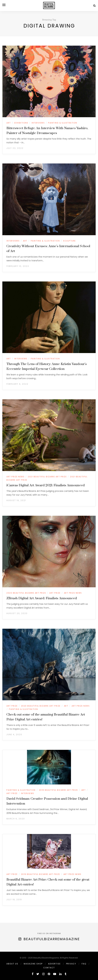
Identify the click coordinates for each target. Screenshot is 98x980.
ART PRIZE (55, 593)
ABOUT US (12, 964)
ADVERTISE (54, 964)
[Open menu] (4, 5)
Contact (49, 968)
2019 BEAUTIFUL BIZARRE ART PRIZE (58, 790)
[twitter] (38, 974)
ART (9, 123)
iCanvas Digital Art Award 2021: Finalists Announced (46, 485)
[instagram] (43, 974)
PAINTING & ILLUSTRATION (63, 123)
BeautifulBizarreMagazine (52, 939)
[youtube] (55, 974)
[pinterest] (49, 974)
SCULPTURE (69, 241)
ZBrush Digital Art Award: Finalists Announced (42, 598)
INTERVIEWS (38, 123)
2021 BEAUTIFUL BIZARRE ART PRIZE (47, 477)
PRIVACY (71, 964)
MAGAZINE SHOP (33, 964)
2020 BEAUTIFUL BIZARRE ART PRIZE (26, 593)
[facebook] (33, 974)
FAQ (84, 964)
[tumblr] (65, 974)
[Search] (94, 6)
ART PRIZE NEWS (15, 477)
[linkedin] (60, 974)
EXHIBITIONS (21, 123)
